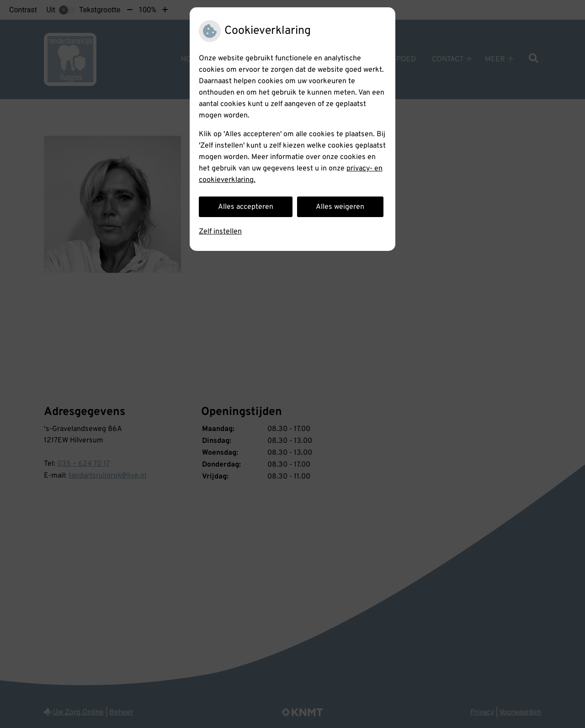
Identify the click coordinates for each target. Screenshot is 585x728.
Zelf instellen (220, 232)
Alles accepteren (246, 207)
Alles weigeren (340, 207)
